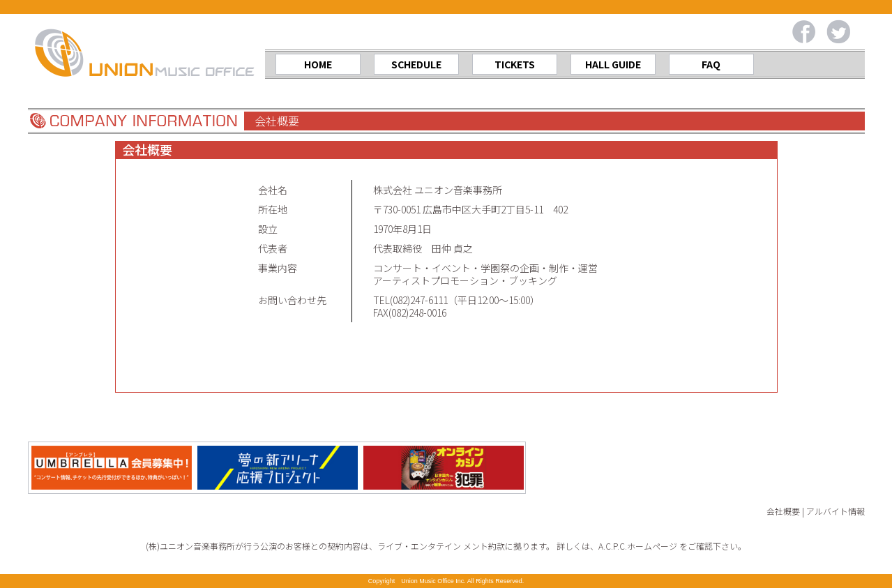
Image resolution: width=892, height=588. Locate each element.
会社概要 (783, 511)
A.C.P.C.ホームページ (638, 546)
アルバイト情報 (836, 511)
